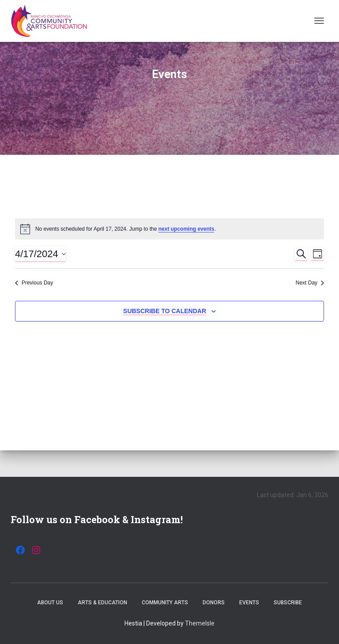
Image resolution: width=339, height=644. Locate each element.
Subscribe (288, 603)
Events (249, 603)
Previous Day (34, 283)
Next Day (310, 283)
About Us (50, 603)
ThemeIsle (200, 623)
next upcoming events (186, 229)
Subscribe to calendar (165, 311)
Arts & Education (102, 603)
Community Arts (165, 603)
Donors (214, 603)
